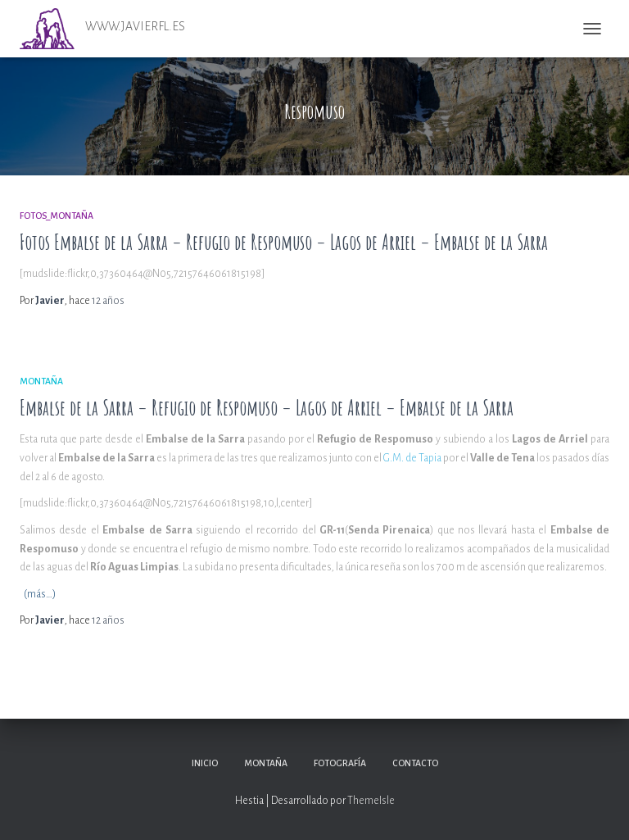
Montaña (41, 381)
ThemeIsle (371, 801)
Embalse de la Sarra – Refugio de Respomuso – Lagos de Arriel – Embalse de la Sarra (267, 408)
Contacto (415, 763)
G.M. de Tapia (412, 458)
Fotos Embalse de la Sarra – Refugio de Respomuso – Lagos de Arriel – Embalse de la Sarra (284, 242)
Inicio (205, 763)
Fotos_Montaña (57, 216)
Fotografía (340, 763)
